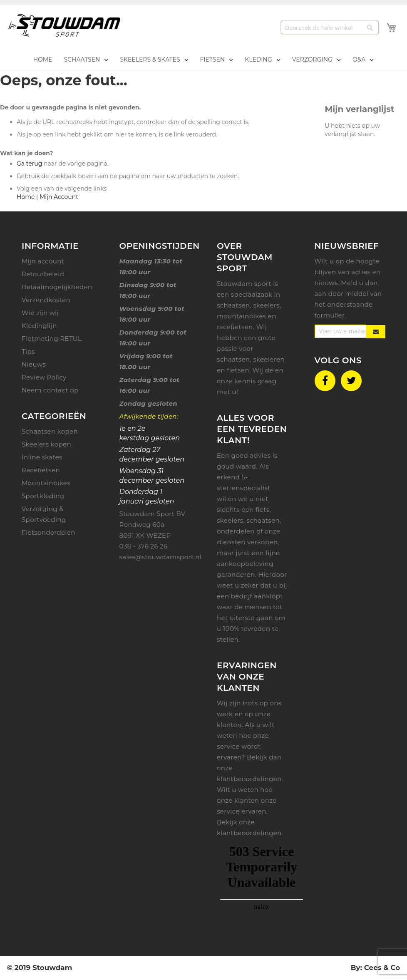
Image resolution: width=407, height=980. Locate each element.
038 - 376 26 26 (144, 546)
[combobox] (330, 27)
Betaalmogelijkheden (57, 287)
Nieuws (34, 364)
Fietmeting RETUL (52, 339)
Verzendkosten (46, 300)
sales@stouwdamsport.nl (161, 557)
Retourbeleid (43, 274)
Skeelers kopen (46, 444)
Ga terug (29, 164)
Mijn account (43, 261)
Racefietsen (41, 470)
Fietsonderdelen (48, 532)
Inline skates (42, 457)
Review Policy (44, 377)
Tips (28, 351)
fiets (263, 510)
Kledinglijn (39, 326)
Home (26, 197)
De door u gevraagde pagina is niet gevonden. (70, 107)
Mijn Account (59, 197)
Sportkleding (43, 496)
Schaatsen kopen (50, 431)
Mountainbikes (46, 483)
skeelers (230, 520)
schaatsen (263, 520)
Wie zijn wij (40, 313)
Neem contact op (50, 390)
